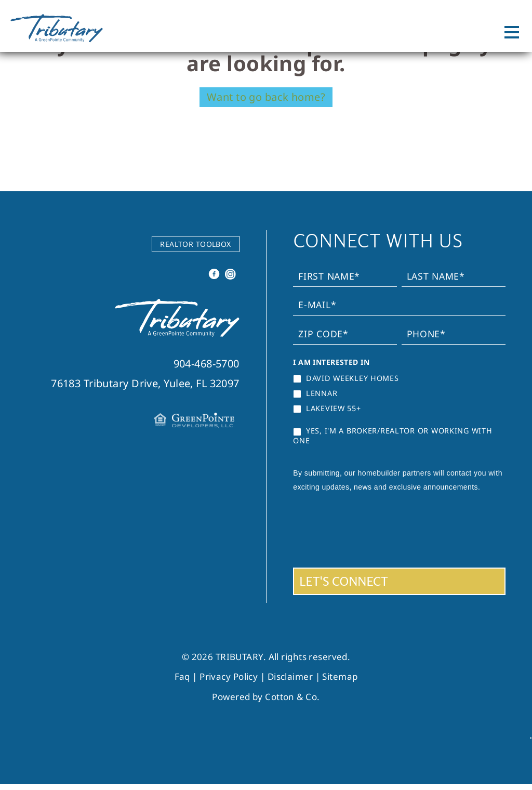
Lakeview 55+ (327, 409)
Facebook (215, 277)
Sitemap (340, 676)
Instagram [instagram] (231, 277)
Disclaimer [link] (290, 676)
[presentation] (372, 529)
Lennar (315, 393)
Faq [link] (182, 676)
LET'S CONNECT (344, 581)
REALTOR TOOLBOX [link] (196, 244)
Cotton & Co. (292, 697)
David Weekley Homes (346, 378)
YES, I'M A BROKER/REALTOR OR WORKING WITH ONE (393, 436)
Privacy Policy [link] (229, 676)
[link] (177, 333)
